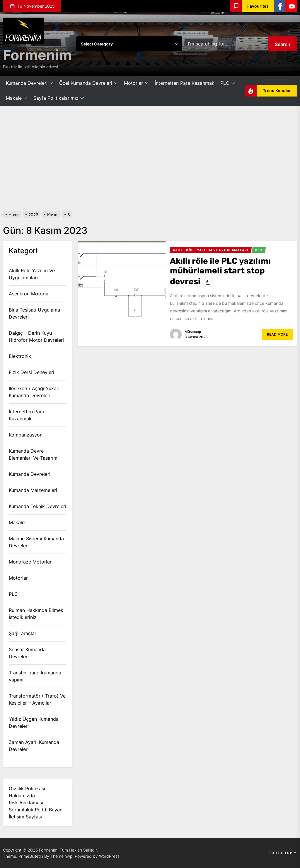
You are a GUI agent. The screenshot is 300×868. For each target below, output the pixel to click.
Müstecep (193, 332)
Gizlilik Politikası (27, 789)
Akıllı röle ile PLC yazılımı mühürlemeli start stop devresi (220, 271)
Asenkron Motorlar (29, 294)
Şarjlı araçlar (23, 633)
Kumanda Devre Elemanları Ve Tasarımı (34, 454)
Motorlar (136, 83)
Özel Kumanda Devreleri (89, 83)
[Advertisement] (150, 159)
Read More (277, 334)
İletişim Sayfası (25, 817)
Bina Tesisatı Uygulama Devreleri (34, 313)
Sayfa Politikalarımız (59, 98)
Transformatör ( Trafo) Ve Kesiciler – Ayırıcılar (37, 699)
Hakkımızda (22, 796)
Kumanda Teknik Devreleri (37, 506)
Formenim (37, 55)
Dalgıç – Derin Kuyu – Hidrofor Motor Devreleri (36, 336)
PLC (228, 83)
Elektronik (20, 356)
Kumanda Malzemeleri (33, 490)
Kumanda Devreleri (30, 83)
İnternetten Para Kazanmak (185, 83)
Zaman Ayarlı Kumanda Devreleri (34, 746)
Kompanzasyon (26, 435)
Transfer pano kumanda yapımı (35, 676)
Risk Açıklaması (26, 803)
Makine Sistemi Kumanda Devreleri (36, 542)
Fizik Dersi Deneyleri (31, 372)
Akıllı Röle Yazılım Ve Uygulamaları (32, 274)
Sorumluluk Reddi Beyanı (36, 810)
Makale (17, 98)
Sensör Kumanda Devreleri (27, 653)
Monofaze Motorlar (30, 562)
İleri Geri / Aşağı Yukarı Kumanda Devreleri (34, 392)
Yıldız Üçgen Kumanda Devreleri (34, 723)
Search (283, 44)
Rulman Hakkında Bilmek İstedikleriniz (36, 614)
